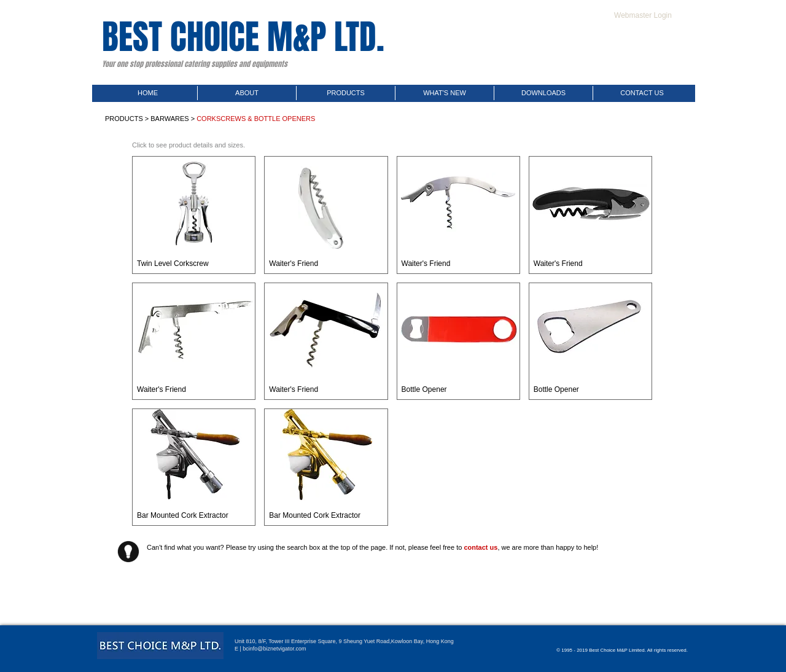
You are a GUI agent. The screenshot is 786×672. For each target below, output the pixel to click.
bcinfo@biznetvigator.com (274, 649)
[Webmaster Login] (643, 15)
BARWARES (169, 119)
